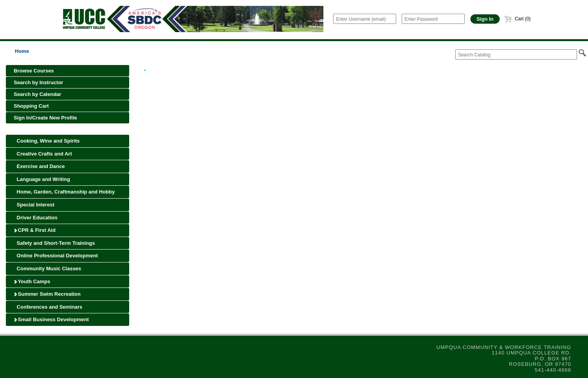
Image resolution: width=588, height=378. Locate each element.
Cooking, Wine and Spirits (47, 141)
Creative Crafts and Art (43, 154)
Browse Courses (34, 71)
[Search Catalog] (516, 54)
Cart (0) (517, 19)
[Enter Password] (433, 19)
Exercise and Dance (39, 166)
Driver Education (36, 218)
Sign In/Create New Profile (45, 118)
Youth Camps (32, 281)
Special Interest (34, 205)
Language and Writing (42, 179)
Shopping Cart (31, 106)
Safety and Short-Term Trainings (54, 243)
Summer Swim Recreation (47, 294)
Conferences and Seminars (48, 307)
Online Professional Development (56, 256)
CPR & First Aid (34, 230)
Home (22, 51)
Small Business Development (51, 319)
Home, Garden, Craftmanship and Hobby (64, 192)
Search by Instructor (38, 82)
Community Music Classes (47, 269)
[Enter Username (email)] (365, 19)
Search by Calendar (37, 94)
